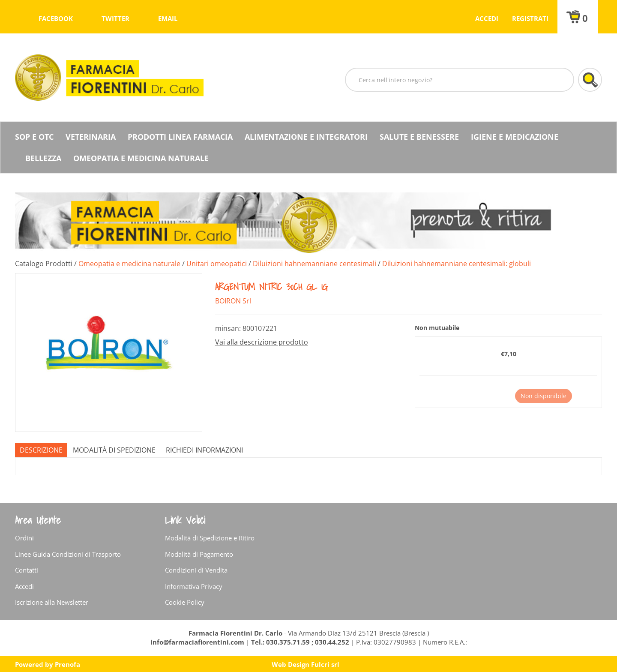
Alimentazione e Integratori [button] (306, 137)
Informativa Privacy (194, 586)
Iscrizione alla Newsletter (52, 602)
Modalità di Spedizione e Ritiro (210, 538)
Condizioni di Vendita (196, 570)
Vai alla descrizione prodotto (262, 342)
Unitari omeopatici (217, 264)
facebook (56, 18)
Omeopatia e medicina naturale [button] (141, 158)
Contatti (27, 570)
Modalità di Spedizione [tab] (114, 450)
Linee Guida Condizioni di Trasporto (68, 554)
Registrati (530, 18)
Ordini (24, 538)
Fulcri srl (325, 664)
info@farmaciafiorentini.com (198, 642)
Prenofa (67, 664)
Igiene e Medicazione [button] (515, 137)
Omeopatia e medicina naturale (129, 264)
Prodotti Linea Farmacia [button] (180, 137)
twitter (115, 18)
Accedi (487, 18)
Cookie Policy (185, 602)
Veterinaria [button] (91, 137)
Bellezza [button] (43, 158)
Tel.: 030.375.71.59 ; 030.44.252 (300, 642)
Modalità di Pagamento (199, 554)
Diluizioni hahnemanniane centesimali (314, 264)
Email (168, 18)
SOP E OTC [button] (34, 137)
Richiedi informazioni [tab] (204, 450)
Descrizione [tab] (41, 450)
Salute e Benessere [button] (419, 137)
